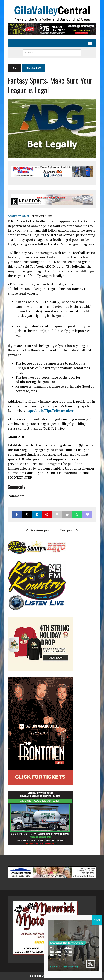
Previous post (39, 530)
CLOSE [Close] (97, 920)
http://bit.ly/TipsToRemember (50, 411)
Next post (68, 530)
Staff (26, 216)
